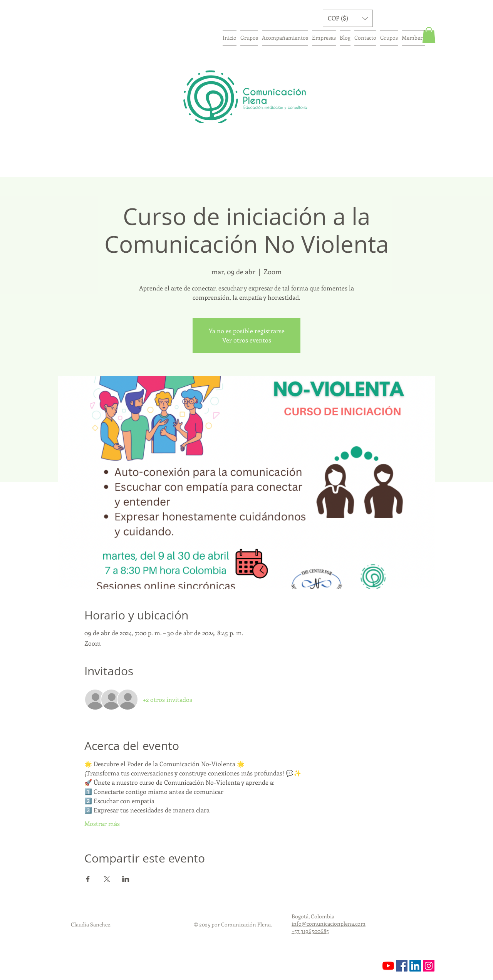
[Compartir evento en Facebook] (88, 879)
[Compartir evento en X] (107, 879)
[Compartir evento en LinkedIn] (126, 879)
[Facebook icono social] (402, 966)
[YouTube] (388, 966)
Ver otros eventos (247, 340)
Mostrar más (102, 823)
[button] (348, 18)
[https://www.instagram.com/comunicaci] (429, 966)
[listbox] (348, 18)
